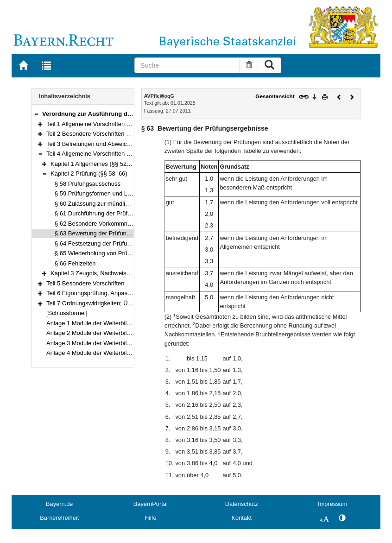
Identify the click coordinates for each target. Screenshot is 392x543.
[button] (36, 114)
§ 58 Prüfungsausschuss (88, 184)
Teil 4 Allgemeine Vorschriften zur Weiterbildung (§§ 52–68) (125, 154)
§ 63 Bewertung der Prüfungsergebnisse (108, 233)
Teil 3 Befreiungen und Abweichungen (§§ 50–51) (112, 144)
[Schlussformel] (67, 313)
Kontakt (242, 518)
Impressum (332, 504)
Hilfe (151, 518)
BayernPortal (151, 504)
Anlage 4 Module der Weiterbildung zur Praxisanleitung (120, 353)
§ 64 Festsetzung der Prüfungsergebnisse (111, 243)
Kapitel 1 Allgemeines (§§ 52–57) (95, 164)
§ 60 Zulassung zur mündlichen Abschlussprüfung (121, 204)
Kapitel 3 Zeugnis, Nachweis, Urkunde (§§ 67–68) (117, 273)
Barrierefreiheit (59, 518)
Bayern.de (59, 504)
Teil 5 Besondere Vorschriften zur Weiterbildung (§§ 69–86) (125, 283)
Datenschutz (242, 504)
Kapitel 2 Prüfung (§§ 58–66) (89, 174)
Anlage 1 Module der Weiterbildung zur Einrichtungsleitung (124, 323)
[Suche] (187, 65)
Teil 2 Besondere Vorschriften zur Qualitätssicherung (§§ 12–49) (131, 134)
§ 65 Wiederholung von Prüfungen (100, 253)
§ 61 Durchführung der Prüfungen (99, 213)
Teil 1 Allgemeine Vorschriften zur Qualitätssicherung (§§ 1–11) (130, 124)
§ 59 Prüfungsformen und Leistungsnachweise (116, 193)
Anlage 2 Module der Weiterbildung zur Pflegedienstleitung (124, 333)
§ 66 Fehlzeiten (75, 263)
